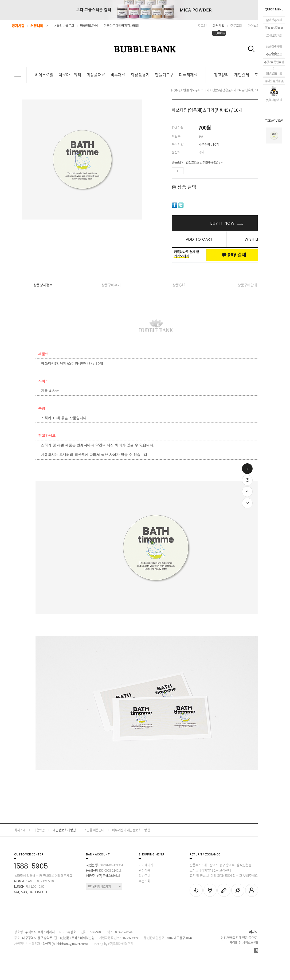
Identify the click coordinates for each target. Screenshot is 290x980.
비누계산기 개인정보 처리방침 (131, 830)
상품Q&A (179, 285)
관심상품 (144, 870)
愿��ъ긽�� (274, 28)
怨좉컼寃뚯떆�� (274, 47)
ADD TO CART (199, 239)
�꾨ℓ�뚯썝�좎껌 (274, 63)
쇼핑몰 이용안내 (94, 830)
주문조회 (236, 26)
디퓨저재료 (188, 75)
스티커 (205, 90)
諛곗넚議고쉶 (274, 73)
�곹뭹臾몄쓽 (274, 54)
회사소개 (20, 830)
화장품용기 (140, 75)
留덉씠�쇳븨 (274, 20)
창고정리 (221, 75)
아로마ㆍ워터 (70, 75)
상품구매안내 (247, 285)
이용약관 (39, 830)
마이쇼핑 (254, 26)
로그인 (202, 26)
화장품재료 (96, 75)
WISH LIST (254, 239)
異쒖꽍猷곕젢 (274, 95)
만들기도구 (164, 75)
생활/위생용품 (222, 90)
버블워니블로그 (64, 26)
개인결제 (242, 75)
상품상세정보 (43, 285)
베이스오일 (44, 75)
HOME (176, 90)
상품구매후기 (111, 285)
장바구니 (144, 876)
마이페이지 (146, 865)
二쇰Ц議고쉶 (274, 35)
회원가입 (218, 26)
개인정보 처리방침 (64, 830)
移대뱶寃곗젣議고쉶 (274, 82)
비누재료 (118, 75)
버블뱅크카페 (89, 26)
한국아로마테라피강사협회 (121, 26)
